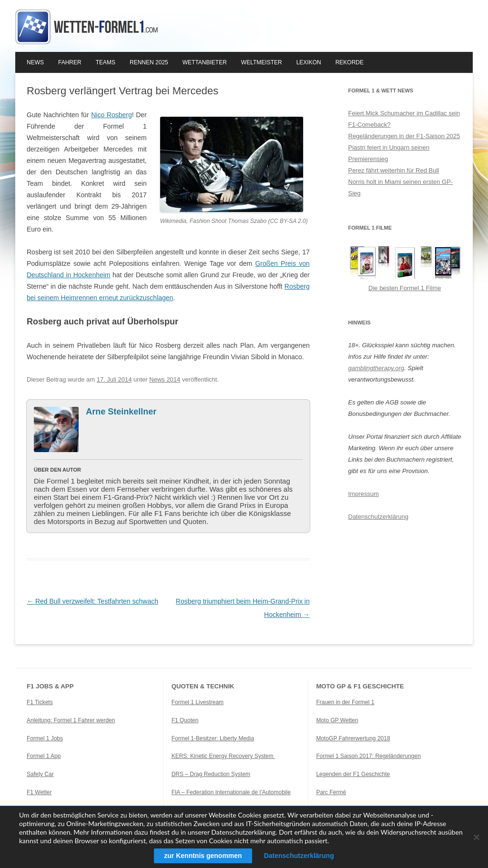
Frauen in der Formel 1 (345, 702)
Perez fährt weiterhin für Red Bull (394, 170)
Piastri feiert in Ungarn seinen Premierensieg (389, 153)
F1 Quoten (185, 720)
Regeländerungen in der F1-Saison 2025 (404, 136)
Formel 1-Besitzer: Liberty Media (213, 738)
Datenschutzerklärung (378, 517)
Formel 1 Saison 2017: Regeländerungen (368, 756)
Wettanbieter (205, 62)
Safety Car (40, 774)
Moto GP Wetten (337, 720)
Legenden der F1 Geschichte (353, 774)
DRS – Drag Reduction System (211, 774)
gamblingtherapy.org (376, 368)
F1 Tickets (40, 702)
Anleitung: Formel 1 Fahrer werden (71, 720)
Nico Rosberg (112, 115)
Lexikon (309, 62)
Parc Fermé (331, 792)
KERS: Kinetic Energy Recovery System (223, 756)
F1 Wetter (39, 792)
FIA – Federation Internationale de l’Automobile (231, 792)
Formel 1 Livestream (198, 702)
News (35, 62)
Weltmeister (262, 62)
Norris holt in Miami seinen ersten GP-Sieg (401, 187)
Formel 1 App (44, 756)
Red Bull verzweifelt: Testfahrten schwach (92, 601)
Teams (106, 62)
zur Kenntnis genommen (203, 856)
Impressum (364, 494)
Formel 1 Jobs (45, 738)
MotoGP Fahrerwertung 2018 (353, 738)
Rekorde (350, 62)
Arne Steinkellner (121, 412)
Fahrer (70, 62)
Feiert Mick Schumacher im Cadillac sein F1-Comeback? (404, 119)
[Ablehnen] (476, 837)
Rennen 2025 (149, 62)
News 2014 (165, 379)
